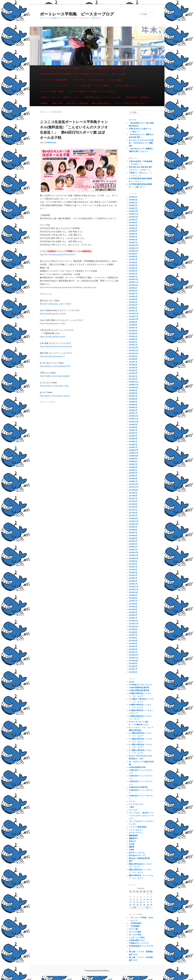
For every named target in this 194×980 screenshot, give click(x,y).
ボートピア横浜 (135, 932)
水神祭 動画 (57, 103)
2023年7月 (133, 294)
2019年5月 (133, 436)
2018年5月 (133, 470)
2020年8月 (133, 393)
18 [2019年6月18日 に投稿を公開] (134, 902)
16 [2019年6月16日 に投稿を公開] (151, 900)
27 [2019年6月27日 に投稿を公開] (141, 905)
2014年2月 (133, 615)
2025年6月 (133, 228)
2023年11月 (134, 282)
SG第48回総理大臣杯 (137, 767)
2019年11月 (134, 419)
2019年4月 (133, 439)
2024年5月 (133, 265)
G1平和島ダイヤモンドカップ (141, 685)
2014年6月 (133, 604)
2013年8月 (133, 632)
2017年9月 (133, 493)
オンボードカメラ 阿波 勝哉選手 (55, 80)
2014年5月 (133, 607)
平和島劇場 (134, 926)
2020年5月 (133, 402)
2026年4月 (133, 200)
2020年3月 (133, 407)
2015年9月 (133, 561)
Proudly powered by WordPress (97, 971)
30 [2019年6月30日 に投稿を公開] (151, 905)
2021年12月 (134, 348)
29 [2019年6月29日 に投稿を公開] (148, 905)
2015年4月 (133, 575)
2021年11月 (134, 350)
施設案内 (44, 103)
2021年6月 (133, 365)
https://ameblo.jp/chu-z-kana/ (53, 314)
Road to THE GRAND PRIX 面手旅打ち (66, 68)
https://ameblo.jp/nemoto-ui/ (52, 356)
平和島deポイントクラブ (139, 943)
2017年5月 (133, 504)
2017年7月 (133, 498)
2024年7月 (133, 259)
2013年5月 (133, 641)
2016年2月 (133, 547)
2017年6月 (133, 501)
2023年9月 (133, 288)
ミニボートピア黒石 (137, 938)
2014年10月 (134, 592)
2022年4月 (133, 336)
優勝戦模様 (133, 836)
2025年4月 (133, 234)
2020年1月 (133, 413)
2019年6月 (133, 433)
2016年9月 (133, 527)
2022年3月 (133, 339)
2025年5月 (133, 231)
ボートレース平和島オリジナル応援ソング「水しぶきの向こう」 (93, 92)
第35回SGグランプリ (137, 855)
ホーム (43, 68)
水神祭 (132, 850)
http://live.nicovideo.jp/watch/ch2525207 (58, 254)
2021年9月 (133, 356)
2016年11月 (134, 521)
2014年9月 (133, 595)
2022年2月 (133, 342)
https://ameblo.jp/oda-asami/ (53, 337)
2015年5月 (133, 572)
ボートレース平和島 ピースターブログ (77, 14)
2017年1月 (133, 516)
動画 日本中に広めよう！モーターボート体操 (103, 97)
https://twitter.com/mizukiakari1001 (55, 366)
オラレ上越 (133, 929)
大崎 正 (139, 187)
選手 (131, 861)
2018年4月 (133, 473)
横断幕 (132, 847)
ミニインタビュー (136, 830)
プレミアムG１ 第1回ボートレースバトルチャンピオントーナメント (141, 816)
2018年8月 (133, 461)
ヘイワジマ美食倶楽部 (138, 827)
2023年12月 (134, 279)
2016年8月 (133, 530)
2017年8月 (133, 496)
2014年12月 (134, 587)
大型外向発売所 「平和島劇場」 (137, 97)
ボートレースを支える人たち (126, 86)
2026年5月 (133, 197)
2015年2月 (133, 581)
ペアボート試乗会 (115, 80)
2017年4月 (133, 507)
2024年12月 (134, 245)
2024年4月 (133, 268)
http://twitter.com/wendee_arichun (55, 396)
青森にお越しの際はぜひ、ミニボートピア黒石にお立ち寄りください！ (120, 103)
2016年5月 (133, 538)
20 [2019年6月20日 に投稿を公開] (141, 902)
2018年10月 (134, 456)
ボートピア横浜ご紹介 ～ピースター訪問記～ (92, 86)
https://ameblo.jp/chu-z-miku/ (53, 323)
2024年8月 (133, 257)
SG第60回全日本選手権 (138, 787)
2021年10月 (134, 353)
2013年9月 (133, 629)
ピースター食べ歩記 (96, 80)
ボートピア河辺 (135, 935)
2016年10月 (134, 524)
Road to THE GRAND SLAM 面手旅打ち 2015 (106, 68)
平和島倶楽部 (135, 923)
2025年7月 (133, 225)
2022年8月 (133, 325)
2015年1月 (133, 584)
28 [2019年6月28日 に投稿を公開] (144, 905)
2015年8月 (133, 564)
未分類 (132, 844)
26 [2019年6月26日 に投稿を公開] (137, 905)
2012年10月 (134, 661)
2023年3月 (133, 305)
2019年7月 (133, 430)
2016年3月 (133, 544)
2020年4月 (133, 405)
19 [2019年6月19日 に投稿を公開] (137, 902)
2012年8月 (133, 666)
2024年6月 (133, 262)
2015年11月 (134, 555)
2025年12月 (134, 211)
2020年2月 (133, 410)
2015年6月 (133, 570)
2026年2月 (133, 205)
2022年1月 (133, 345)
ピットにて (133, 810)
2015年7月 (133, 567)
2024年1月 (133, 277)
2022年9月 (133, 322)
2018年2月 (133, 479)
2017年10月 (134, 490)
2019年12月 (134, 416)
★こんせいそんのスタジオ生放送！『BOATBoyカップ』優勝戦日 (141, 143)
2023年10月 (134, 285)
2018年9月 (133, 459)
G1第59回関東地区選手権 (139, 688)
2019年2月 (133, 444)
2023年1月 (133, 311)
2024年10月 (134, 251)
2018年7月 (133, 464)
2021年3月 (133, 373)
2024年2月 (133, 274)
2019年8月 (133, 427)
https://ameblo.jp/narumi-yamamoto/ (56, 346)
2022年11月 (134, 316)
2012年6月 (133, 672)
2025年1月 (133, 242)
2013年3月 (133, 646)
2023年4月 (133, 302)
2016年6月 (133, 536)
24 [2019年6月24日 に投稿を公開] (131, 905)
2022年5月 (133, 334)
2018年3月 (133, 476)
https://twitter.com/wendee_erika (54, 386)
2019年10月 (134, 422)
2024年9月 (133, 254)
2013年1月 (133, 652)
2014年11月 (134, 590)
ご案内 (132, 807)
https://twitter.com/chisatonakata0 (55, 376)
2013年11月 (134, 624)
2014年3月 (133, 612)
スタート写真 (79, 80)
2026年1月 (133, 208)
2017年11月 (134, 487)
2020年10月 (134, 388)
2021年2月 (133, 376)
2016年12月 (134, 518)
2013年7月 (133, 635)
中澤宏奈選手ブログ (137, 940)
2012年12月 (134, 655)
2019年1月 (133, 447)
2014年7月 (133, 601)
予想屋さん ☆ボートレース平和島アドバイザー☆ (61, 97)
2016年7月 (133, 533)
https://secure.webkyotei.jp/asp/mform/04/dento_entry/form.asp (68, 287)
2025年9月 (133, 220)
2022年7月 (133, 328)
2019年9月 (133, 425)
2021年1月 (133, 379)
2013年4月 (133, 644)
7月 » (148, 908)
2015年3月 (133, 578)
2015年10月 (134, 558)
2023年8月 (133, 291)
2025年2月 (133, 240)
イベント (52, 402)
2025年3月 (133, 237)
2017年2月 (133, 513)
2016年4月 (133, 541)
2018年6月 (133, 467)
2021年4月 (133, 370)
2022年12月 (134, 314)
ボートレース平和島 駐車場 (52, 92)
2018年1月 (133, 481)
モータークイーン (136, 833)
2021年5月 (133, 368)
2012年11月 (134, 658)
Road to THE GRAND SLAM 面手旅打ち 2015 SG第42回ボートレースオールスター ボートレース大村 (83, 74)
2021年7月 (133, 362)
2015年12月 (134, 552)
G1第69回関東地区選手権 (139, 690)
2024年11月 (134, 248)
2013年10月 (134, 627)
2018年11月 (134, 453)
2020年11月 (134, 385)
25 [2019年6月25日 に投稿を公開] (134, 905)
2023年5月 (133, 299)
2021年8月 (133, 359)
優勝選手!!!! (134, 838)
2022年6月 (133, 331)
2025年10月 (134, 217)
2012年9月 (133, 663)
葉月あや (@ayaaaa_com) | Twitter (56, 304)
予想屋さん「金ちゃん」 (139, 173)
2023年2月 (133, 308)
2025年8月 (133, 223)
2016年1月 (133, 550)
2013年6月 (133, 638)
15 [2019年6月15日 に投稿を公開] (148, 900)
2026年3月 (133, 203)
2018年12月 (134, 450)
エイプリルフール (136, 804)
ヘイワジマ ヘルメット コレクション (55, 86)
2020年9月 (133, 390)
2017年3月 (133, 510)
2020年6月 (133, 399)
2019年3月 (133, 442)
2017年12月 (134, 484)
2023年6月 (133, 296)
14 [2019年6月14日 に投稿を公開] (144, 900)
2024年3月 (133, 271)
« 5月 (134, 908)
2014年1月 (133, 618)
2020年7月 (133, 396)
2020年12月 (134, 382)
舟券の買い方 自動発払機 (77, 103)
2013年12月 (134, 621)
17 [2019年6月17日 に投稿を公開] (131, 902)
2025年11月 (134, 214)
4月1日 (132, 682)
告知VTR (132, 841)
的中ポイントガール (137, 853)
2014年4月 (133, 609)
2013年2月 (133, 649)
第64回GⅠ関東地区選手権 (140, 858)
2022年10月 (134, 319)
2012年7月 (133, 669)
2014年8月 (133, 598)
